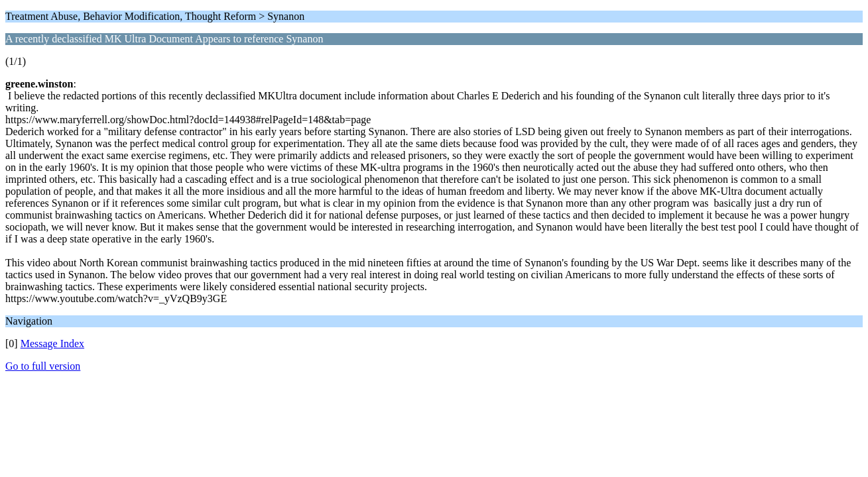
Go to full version (43, 366)
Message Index (52, 344)
